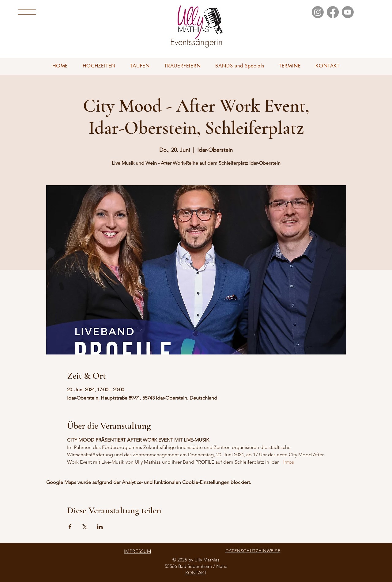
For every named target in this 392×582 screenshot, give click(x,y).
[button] (27, 12)
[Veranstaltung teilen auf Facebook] (70, 527)
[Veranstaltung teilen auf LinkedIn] (100, 527)
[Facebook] (333, 12)
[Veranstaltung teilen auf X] (85, 527)
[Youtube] (348, 12)
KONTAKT (196, 573)
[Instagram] (318, 12)
